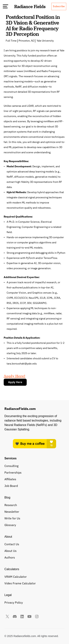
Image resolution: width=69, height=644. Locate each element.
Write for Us (12, 518)
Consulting (11, 466)
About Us (10, 551)
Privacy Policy (14, 602)
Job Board (11, 486)
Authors (10, 557)
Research (11, 505)
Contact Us (12, 544)
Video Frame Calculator (20, 583)
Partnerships (13, 472)
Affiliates (10, 479)
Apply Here (15, 382)
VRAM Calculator (16, 577)
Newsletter (12, 512)
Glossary (10, 525)
